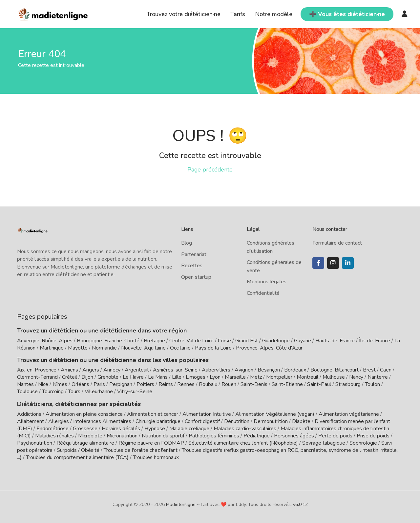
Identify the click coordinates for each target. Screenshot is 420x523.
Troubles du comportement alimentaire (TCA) (77, 457)
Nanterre (378, 377)
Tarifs (238, 14)
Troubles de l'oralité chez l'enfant (141, 450)
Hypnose (155, 428)
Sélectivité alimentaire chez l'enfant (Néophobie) (243, 443)
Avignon (244, 370)
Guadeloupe (276, 341)
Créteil (70, 377)
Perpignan (121, 384)
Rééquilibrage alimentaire (85, 443)
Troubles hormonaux (156, 457)
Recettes (192, 266)
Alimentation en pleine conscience (84, 414)
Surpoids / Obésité (78, 450)
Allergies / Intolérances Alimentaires (90, 421)
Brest (369, 370)
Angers (91, 370)
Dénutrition (237, 421)
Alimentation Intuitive (207, 414)
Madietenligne (181, 504)
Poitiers (145, 384)
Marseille (235, 377)
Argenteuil (137, 370)
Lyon (215, 377)
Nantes (25, 384)
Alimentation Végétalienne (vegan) (275, 414)
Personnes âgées (294, 435)
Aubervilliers (216, 370)
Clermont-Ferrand (37, 377)
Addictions (29, 414)
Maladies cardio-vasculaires (245, 428)
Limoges (196, 377)
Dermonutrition (271, 421)
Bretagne (154, 341)
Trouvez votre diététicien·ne (184, 14)
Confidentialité (263, 293)
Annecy (112, 370)
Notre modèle (274, 14)
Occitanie (180, 348)
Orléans (80, 384)
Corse (224, 341)
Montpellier (279, 377)
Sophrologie (363, 443)
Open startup (196, 277)
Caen (386, 370)
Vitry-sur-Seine (135, 392)
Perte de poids (335, 435)
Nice (43, 384)
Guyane (303, 341)
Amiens (69, 370)
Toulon (372, 384)
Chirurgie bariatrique (158, 421)
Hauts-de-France (335, 341)
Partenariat (194, 254)
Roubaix (208, 384)
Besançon (269, 370)
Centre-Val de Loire (191, 341)
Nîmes (60, 384)
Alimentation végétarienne (349, 414)
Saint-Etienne (287, 384)
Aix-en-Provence (37, 370)
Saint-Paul (319, 384)
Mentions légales (267, 282)
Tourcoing (53, 392)
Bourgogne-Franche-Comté (108, 341)
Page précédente (210, 170)
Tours (74, 392)
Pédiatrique (257, 435)
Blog (187, 243)
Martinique (52, 348)
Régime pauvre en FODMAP (151, 443)
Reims (166, 384)
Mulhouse (334, 377)
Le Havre (133, 377)
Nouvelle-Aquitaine (143, 348)
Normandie (104, 348)
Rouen (229, 384)
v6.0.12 (300, 504)
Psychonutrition (35, 443)
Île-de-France (375, 341)
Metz (256, 377)
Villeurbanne (99, 392)
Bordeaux (295, 370)
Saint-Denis (254, 384)
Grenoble (108, 377)
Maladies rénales (54, 435)
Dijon (87, 377)
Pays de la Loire (213, 348)
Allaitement (31, 421)
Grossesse (85, 428)
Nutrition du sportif (163, 435)
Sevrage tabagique (324, 443)
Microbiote (91, 435)
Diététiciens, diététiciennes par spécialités (76, 404)
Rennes (186, 384)
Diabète (301, 421)
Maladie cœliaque (189, 428)
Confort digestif (202, 421)
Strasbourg (348, 384)
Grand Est (247, 341)
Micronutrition (122, 435)
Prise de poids (373, 435)
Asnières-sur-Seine (175, 370)
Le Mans (158, 377)
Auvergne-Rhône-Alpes (45, 341)
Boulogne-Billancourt (335, 370)
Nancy (356, 377)
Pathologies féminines (214, 435)
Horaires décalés (121, 428)
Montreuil (307, 377)
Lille (177, 377)
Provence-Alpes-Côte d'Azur (269, 348)
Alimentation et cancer (153, 414)
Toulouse (27, 392)
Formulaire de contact (337, 243)
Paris (99, 384)
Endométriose (52, 428)
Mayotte (78, 348)
